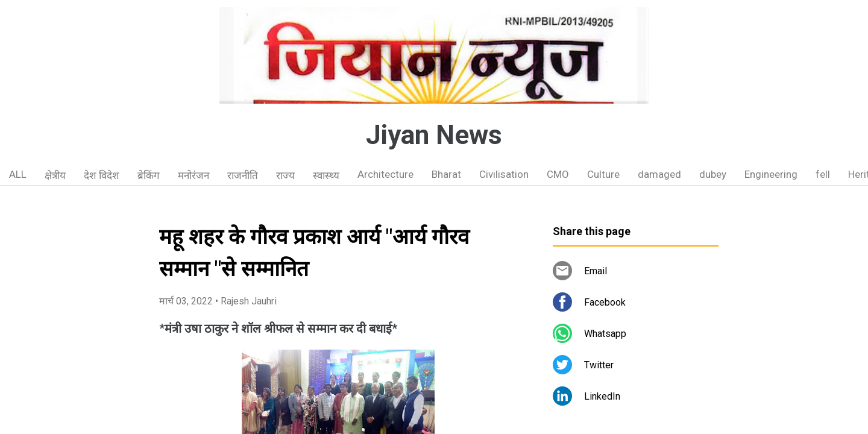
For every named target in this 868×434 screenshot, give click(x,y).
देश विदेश (102, 175)
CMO (558, 174)
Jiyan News (434, 135)
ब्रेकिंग (149, 175)
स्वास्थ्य (326, 175)
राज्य (285, 175)
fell (823, 174)
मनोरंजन (193, 175)
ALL (18, 174)
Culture (603, 174)
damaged (659, 174)
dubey (713, 174)
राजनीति (243, 175)
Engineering (771, 174)
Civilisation (504, 174)
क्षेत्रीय (55, 175)
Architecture (385, 174)
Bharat (446, 174)
